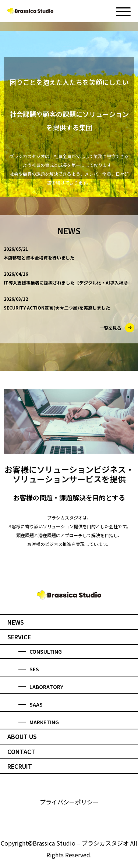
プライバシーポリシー (69, 802)
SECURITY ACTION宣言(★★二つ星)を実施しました (57, 308)
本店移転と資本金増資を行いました (39, 258)
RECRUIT (20, 766)
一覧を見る (117, 328)
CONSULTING (40, 651)
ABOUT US (22, 736)
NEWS (16, 622)
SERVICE (19, 637)
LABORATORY (41, 687)
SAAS (31, 704)
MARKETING (39, 722)
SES (29, 669)
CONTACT (21, 751)
